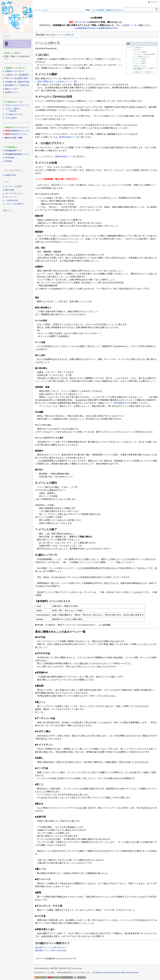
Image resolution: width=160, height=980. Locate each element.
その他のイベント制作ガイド (143, 72)
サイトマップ (11, 197)
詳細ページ (130, 25)
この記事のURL (12, 200)
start (47, 35)
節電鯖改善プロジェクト (20, 131)
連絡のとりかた (12, 89)
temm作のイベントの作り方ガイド (51, 947)
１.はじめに (137, 50)
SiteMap (8, 161)
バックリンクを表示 (13, 186)
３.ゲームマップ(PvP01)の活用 (144, 54)
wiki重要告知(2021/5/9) (107, 28)
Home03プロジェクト (19, 134)
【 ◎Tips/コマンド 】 (14, 114)
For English (10, 158)
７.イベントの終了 (140, 63)
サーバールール (82, 22)
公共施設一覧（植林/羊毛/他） (18, 82)
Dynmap (13, 111)
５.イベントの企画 (140, 59)
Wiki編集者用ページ (13, 151)
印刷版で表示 (11, 175)
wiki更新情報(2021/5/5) (85, 28)
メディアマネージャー (14, 193)
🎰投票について (12, 92)
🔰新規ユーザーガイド (15, 71)
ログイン (154, 2)
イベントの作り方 (65, 35)
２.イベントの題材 (140, 52)
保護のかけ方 (124, 403)
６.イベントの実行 (140, 61)
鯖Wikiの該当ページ (68, 137)
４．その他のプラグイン (142, 57)
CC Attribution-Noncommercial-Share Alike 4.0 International (115, 973)
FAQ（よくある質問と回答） (17, 78)
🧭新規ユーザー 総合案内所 (17, 75)
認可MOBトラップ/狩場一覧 (17, 85)
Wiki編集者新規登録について (17, 154)
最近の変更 (10, 190)
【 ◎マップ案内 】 (13, 109)
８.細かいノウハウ (140, 66)
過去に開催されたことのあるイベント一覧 (144, 69)
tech (53, 35)
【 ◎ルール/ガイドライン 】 (17, 105)
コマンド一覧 (110, 403)
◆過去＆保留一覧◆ (13, 138)
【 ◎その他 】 (11, 118)
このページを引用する (14, 204)
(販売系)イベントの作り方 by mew (51, 950)
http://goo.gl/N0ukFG (65, 959)
